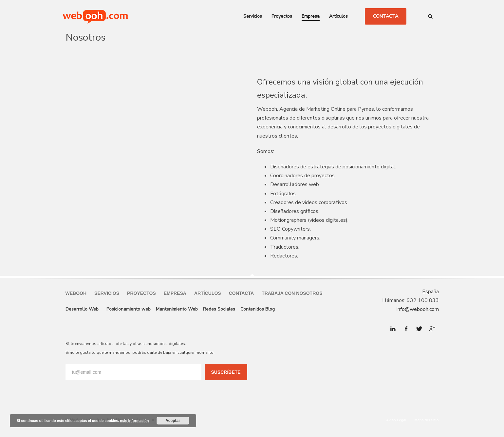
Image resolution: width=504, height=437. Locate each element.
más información (134, 421)
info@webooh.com (418, 309)
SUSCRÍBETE (226, 372)
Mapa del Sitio (427, 420)
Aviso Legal (396, 420)
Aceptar (173, 421)
